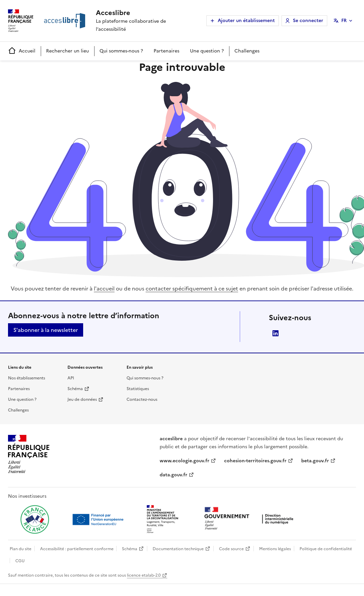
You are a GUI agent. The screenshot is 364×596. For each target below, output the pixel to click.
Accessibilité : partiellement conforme (77, 549)
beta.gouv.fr (315, 461)
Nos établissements (27, 378)
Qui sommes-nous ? (121, 51)
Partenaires (166, 51)
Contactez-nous (142, 399)
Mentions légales (275, 549)
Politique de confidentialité (326, 549)
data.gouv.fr (173, 475)
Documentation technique (178, 549)
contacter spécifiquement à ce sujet (192, 288)
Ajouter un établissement (246, 21)
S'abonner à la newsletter (46, 330)
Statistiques (138, 389)
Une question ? (207, 51)
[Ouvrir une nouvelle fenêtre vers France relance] (35, 519)
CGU (20, 561)
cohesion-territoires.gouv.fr (255, 461)
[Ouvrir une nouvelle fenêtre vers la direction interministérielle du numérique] (250, 519)
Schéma (75, 389)
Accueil (22, 51)
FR (344, 21)
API (71, 378)
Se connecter (308, 21)
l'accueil (104, 288)
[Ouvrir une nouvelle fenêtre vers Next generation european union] (99, 519)
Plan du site (21, 549)
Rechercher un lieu (67, 51)
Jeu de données (82, 399)
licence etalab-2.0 (144, 575)
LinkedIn (276, 333)
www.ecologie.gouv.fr (185, 461)
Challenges (247, 51)
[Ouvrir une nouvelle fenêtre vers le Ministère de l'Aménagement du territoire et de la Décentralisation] (163, 519)
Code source (231, 549)
